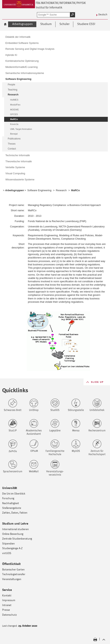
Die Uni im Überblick (14, 493)
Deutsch (103, 14)
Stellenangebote (12, 508)
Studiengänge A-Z (12, 548)
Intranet (7, 605)
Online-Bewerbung (13, 534)
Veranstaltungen (12, 579)
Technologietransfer (14, 574)
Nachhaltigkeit (11, 503)
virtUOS (7, 553)
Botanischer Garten (13, 569)
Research (61, 190)
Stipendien (8, 543)
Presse (6, 610)
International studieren (15, 529)
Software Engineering (39, 190)
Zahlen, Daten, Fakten (15, 513)
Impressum (9, 600)
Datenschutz (9, 615)
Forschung (8, 498)
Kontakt (7, 595)
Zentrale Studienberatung (17, 538)
